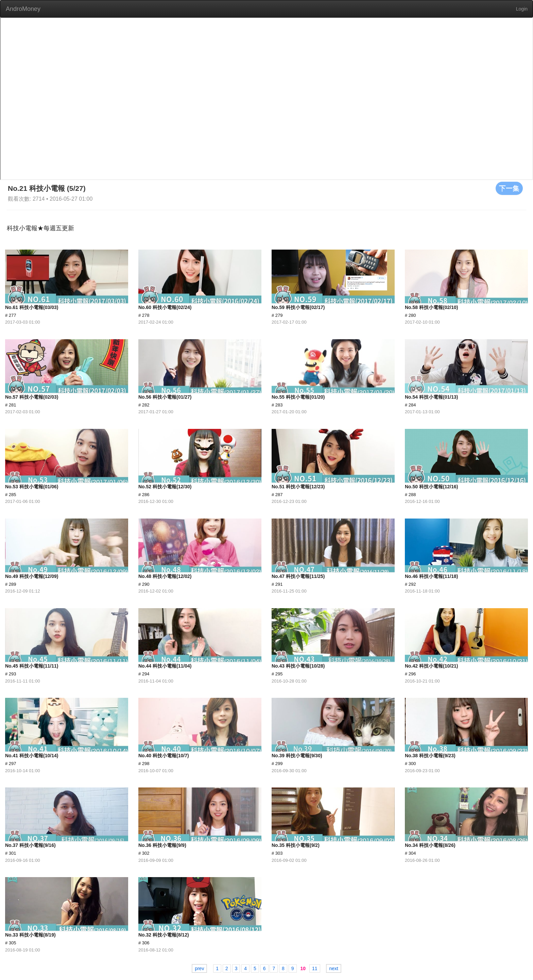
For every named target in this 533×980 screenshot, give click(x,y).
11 (315, 968)
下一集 (509, 188)
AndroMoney (23, 9)
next (333, 968)
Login (522, 9)
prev (199, 968)
